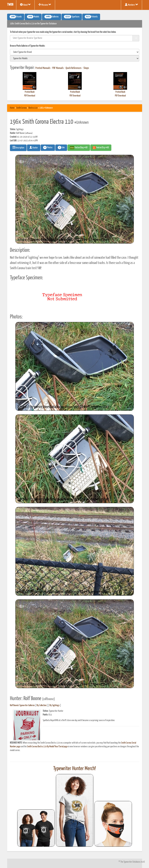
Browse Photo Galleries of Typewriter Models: (28, 46)
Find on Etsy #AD (101, 148)
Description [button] (18, 148)
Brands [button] (16, 17)
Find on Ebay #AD (79, 148)
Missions (45, 5)
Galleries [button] (52, 17)
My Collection (42, 705)
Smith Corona (21, 108)
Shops (86, 68)
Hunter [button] (34, 148)
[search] (75, 52)
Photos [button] (48, 148)
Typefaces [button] (72, 17)
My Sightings (55, 705)
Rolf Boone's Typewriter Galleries (22, 705)
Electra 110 (33, 108)
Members (131, 5)
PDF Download (30, 96)
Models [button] (33, 17)
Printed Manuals (43, 68)
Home (12, 108)
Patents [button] (91, 17)
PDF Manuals (58, 68)
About (25, 5)
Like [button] (61, 148)
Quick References (74, 68)
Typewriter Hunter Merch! (74, 769)
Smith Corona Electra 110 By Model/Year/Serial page (47, 747)
